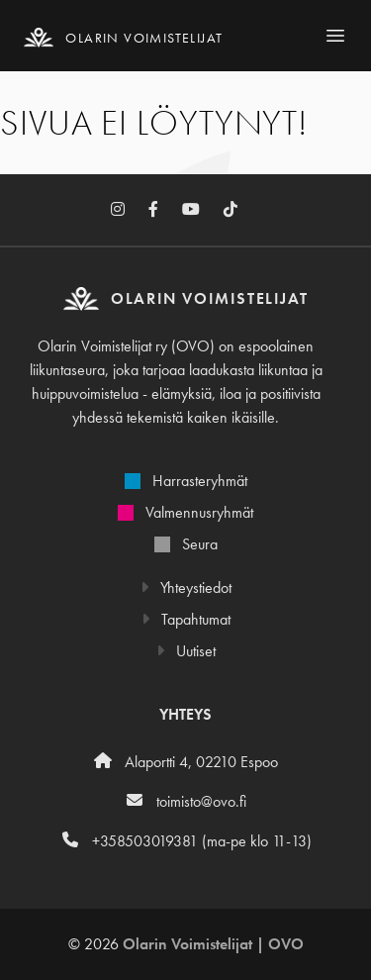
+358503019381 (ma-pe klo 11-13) (186, 841)
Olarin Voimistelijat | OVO (213, 944)
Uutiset (186, 651)
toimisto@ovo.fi (185, 801)
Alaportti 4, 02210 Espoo (185, 762)
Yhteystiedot (186, 588)
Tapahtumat (186, 619)
